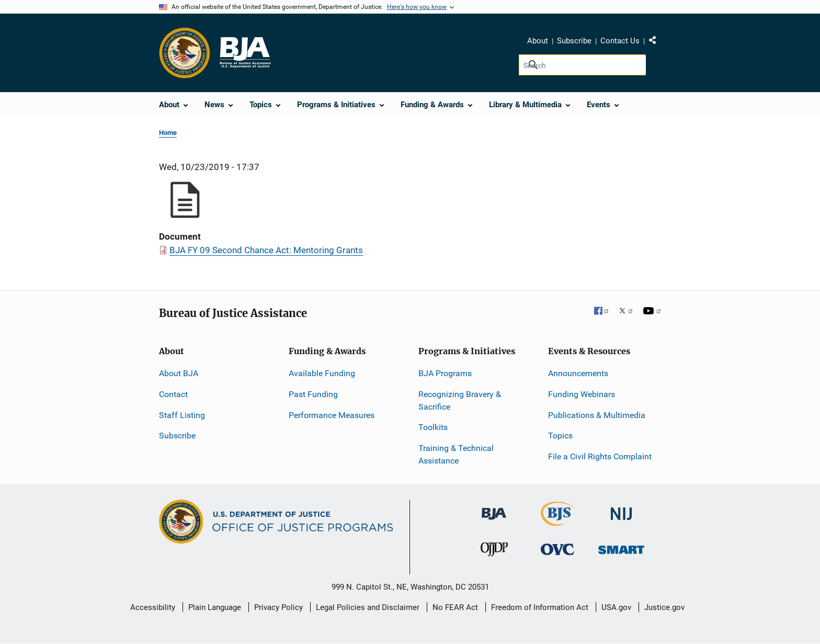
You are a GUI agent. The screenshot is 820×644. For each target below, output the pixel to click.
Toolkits (433, 427)
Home (168, 133)
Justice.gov (664, 607)
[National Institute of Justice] (621, 509)
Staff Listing (182, 415)
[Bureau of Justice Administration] (494, 509)
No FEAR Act (455, 607)
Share (656, 42)
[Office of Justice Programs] (185, 53)
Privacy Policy (278, 607)
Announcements (578, 373)
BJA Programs (445, 373)
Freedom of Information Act (540, 607)
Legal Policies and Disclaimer (368, 607)
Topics (560, 436)
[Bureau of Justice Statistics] (558, 521)
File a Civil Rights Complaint (600, 456)
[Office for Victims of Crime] (557, 549)
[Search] (582, 65)
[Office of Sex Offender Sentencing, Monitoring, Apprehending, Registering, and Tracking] (621, 547)
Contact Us (620, 41)
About (538, 41)
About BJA (179, 373)
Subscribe (574, 41)
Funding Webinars (582, 394)
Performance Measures (332, 415)
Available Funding (322, 373)
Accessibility (153, 607)
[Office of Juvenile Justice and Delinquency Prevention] (494, 552)
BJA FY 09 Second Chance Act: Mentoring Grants (266, 250)
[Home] (245, 53)
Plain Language (215, 607)
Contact (173, 394)
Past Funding (313, 394)
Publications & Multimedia (597, 415)
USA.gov (616, 607)
